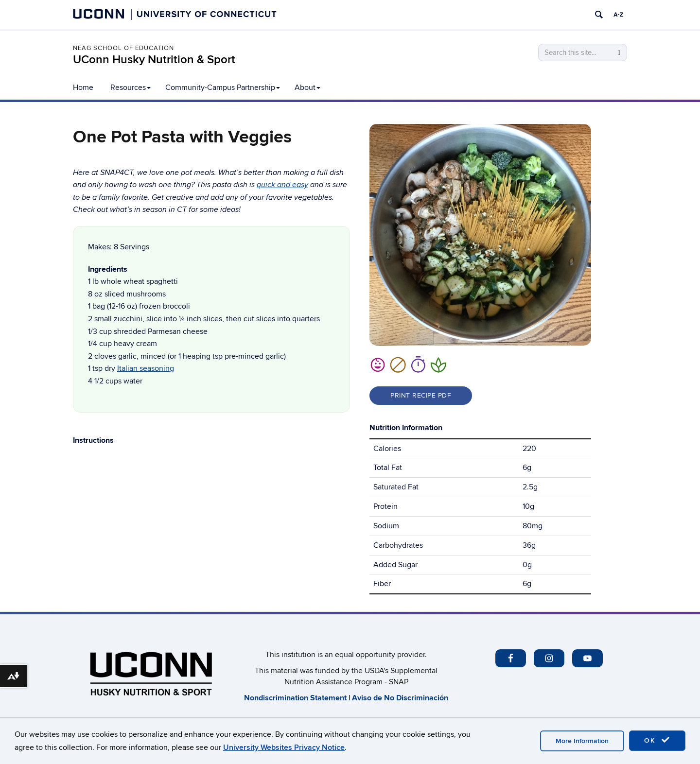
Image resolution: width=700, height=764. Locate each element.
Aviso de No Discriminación (400, 698)
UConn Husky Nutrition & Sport (154, 60)
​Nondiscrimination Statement (295, 698)
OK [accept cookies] (657, 740)
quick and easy (282, 185)
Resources (131, 87)
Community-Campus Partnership (223, 87)
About (307, 87)
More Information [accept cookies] (582, 741)
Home (83, 87)
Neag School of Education (123, 48)
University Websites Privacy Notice (284, 747)
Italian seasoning (146, 368)
